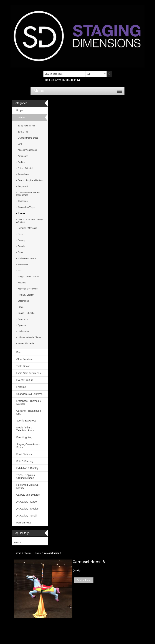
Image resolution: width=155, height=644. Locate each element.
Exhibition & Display (27, 468)
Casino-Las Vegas (26, 207)
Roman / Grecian (26, 295)
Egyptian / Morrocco (27, 228)
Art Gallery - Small (26, 516)
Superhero (23, 319)
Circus (22, 213)
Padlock (17, 542)
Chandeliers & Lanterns (29, 394)
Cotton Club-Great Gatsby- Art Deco (30, 221)
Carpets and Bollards (28, 495)
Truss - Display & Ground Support (26, 476)
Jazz (20, 271)
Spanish (22, 325)
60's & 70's (23, 132)
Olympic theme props (28, 138)
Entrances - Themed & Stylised (29, 402)
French (21, 246)
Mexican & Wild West (28, 289)
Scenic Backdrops (26, 421)
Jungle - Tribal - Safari (28, 277)
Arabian (21, 162)
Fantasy (22, 240)
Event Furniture (25, 380)
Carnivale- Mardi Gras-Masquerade (28, 194)
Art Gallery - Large (26, 502)
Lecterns (21, 387)
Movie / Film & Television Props (25, 429)
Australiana (23, 174)
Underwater (23, 331)
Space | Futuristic (26, 313)
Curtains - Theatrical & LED (29, 412)
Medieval (22, 283)
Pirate (21, 307)
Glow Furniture (24, 359)
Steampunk (23, 301)
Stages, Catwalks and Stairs (28, 446)
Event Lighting (24, 437)
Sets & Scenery (25, 461)
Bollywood (23, 186)
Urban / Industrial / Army (29, 337)
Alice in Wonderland (27, 150)
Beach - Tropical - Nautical (30, 180)
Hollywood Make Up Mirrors (27, 486)
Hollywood (23, 264)
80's (20, 144)
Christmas (23, 201)
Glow (20, 252)
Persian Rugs (24, 523)
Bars (19, 352)
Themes (21, 118)
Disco (21, 234)
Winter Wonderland (27, 343)
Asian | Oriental (25, 168)
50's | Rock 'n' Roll (26, 126)
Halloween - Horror (27, 258)
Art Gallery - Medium (28, 509)
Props (20, 110)
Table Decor (23, 366)
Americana (23, 156)
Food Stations (24, 454)
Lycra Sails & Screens (28, 373)
